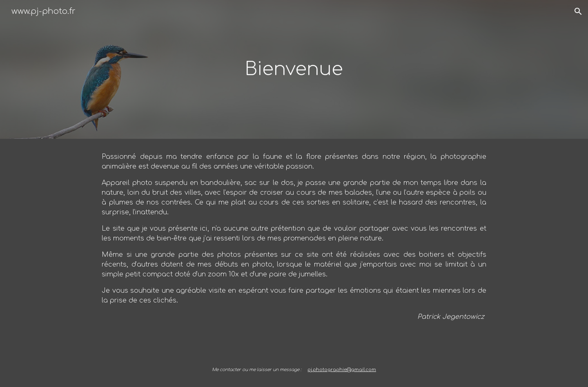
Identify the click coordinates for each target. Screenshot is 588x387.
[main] (294, 70)
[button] (578, 11)
